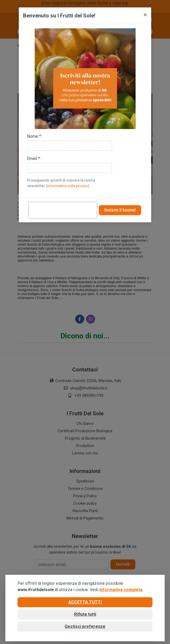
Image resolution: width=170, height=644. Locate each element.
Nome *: (34, 136)
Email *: (34, 158)
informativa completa (121, 590)
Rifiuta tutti (85, 614)
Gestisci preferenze (85, 626)
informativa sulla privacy (68, 186)
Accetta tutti (85, 602)
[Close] (145, 15)
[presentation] (63, 210)
